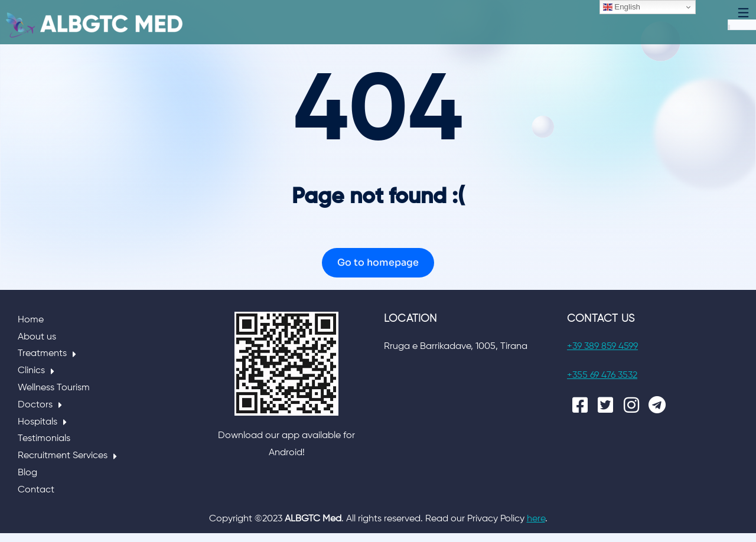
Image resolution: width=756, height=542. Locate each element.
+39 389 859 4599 (602, 355)
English (622, 7)
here (536, 528)
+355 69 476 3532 (602, 384)
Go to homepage (378, 271)
